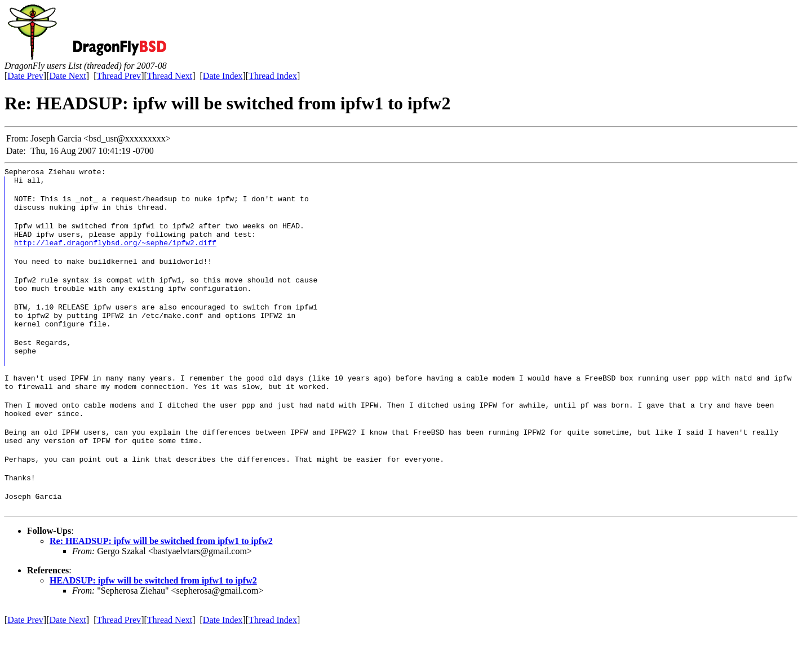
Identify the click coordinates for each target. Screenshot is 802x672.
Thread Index (273, 76)
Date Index (223, 76)
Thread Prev (119, 76)
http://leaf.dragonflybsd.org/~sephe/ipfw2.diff (115, 254)
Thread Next (170, 76)
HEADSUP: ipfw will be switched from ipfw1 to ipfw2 (153, 623)
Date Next (68, 76)
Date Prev (25, 76)
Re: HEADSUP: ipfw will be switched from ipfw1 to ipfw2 (161, 583)
